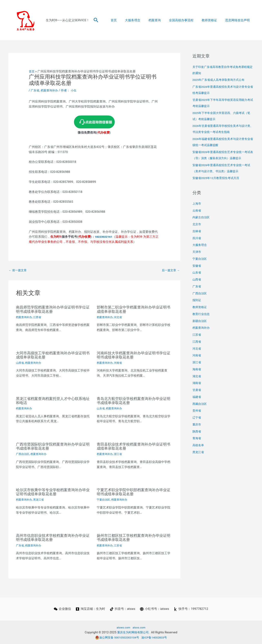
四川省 (197, 238)
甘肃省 (197, 390)
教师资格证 (212, 20)
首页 (125, 20)
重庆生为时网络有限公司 (133, 632)
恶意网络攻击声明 (238, 20)
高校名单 (199, 445)
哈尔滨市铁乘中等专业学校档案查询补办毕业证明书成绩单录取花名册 (53, 492)
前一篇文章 (18, 270)
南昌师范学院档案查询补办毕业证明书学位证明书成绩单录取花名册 (53, 310)
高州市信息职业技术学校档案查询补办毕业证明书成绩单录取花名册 (53, 537)
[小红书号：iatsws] (155, 609)
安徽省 (197, 266)
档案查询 (162, 20)
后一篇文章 (170, 270)
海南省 (197, 369)
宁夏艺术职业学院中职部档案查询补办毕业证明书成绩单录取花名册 (134, 492)
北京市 (197, 224)
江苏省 (119, 545)
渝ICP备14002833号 (156, 637)
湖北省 (197, 376)
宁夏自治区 (104, 500)
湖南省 (197, 383)
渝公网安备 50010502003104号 (116, 637)
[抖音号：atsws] (123, 609)
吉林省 (197, 231)
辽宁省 (197, 418)
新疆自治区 (200, 321)
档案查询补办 (51, 90)
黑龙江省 (40, 500)
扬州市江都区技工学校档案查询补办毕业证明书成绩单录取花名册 (134, 537)
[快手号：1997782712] (191, 609)
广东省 (35, 90)
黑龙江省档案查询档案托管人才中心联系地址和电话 (53, 401)
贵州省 (197, 411)
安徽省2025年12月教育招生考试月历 (218, 178)
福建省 (197, 397)
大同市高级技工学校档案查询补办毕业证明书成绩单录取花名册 (53, 355)
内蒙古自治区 (202, 217)
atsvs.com (140, 627)
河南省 (119, 363)
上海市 (197, 204)
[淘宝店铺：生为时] (90, 609)
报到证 (197, 300)
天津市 (197, 252)
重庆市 (197, 424)
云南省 (197, 211)
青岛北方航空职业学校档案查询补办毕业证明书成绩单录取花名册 (134, 401)
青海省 (197, 438)
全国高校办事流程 (186, 20)
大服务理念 (142, 20)
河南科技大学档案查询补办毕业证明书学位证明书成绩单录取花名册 (134, 355)
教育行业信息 (202, 314)
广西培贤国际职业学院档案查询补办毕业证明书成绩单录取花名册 (53, 446)
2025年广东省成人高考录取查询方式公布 (220, 80)
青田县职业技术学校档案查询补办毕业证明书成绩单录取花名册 (134, 446)
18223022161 (104, 236)
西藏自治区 (200, 404)
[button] (96, 20)
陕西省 (197, 431)
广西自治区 (23, 454)
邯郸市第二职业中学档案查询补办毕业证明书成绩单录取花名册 (134, 310)
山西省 (20, 363)
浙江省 (119, 454)
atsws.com (123, 627)
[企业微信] (62, 609)
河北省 (119, 317)
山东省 (101, 409)
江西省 (39, 317)
